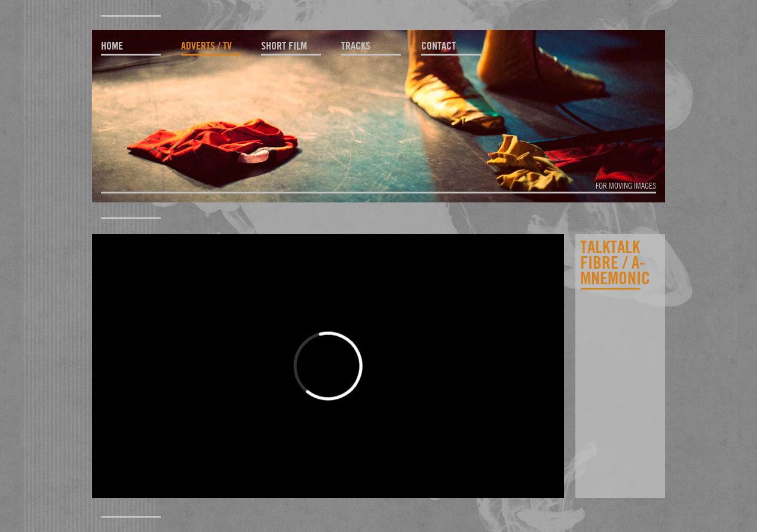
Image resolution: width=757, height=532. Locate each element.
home (112, 46)
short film (284, 46)
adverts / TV (206, 46)
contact (439, 46)
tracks (356, 46)
